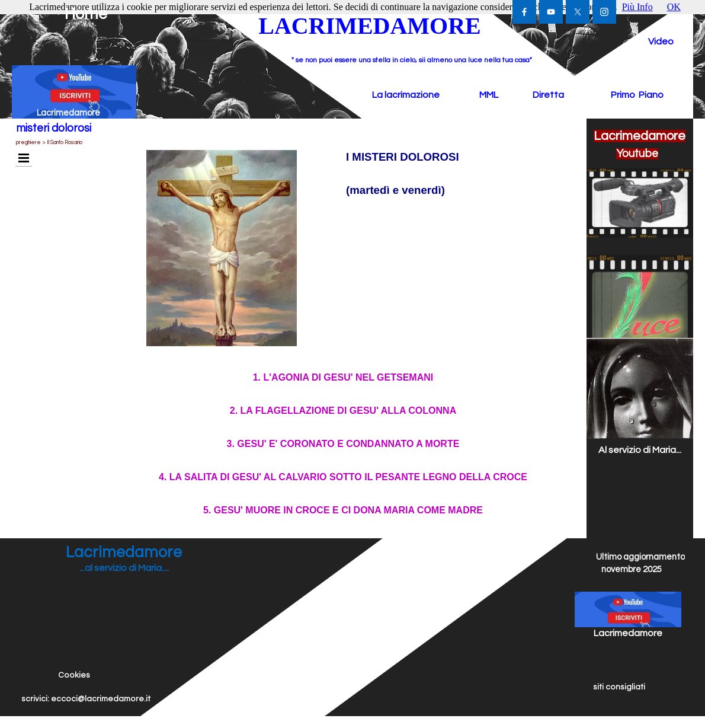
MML (489, 95)
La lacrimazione (406, 95)
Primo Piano (637, 95)
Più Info (637, 7)
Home (86, 14)
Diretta (548, 95)
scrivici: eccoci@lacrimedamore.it (86, 699)
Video (661, 41)
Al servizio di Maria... (640, 450)
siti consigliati (619, 687)
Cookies (74, 675)
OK (674, 7)
